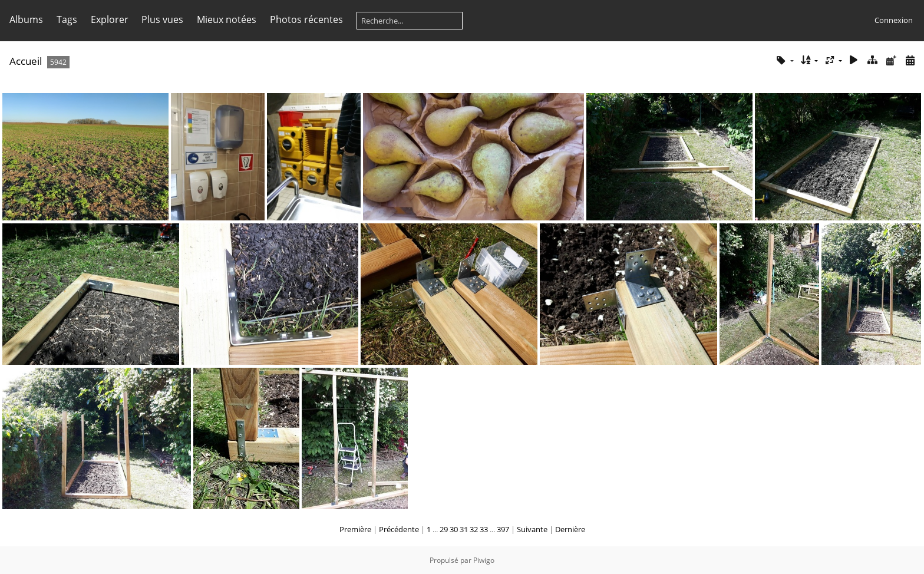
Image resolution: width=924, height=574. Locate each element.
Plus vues (162, 19)
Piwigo (484, 560)
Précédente (399, 529)
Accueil (26, 61)
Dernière (570, 529)
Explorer (110, 19)
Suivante (532, 529)
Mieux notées (227, 19)
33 (484, 529)
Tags (67, 19)
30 (454, 529)
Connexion (894, 20)
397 (503, 529)
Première (355, 529)
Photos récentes (306, 19)
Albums (26, 19)
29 (444, 529)
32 (474, 529)
